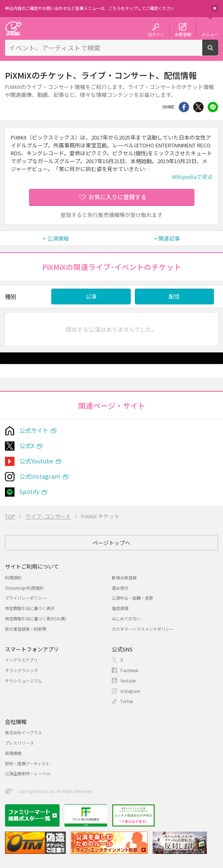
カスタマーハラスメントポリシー (143, 629)
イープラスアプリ (21, 660)
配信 (174, 296)
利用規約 (13, 577)
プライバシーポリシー (26, 598)
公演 (91, 296)
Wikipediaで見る (192, 177)
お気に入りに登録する (117, 197)
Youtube (128, 681)
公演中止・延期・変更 (132, 598)
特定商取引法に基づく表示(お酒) (36, 618)
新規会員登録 (124, 577)
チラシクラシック (22, 670)
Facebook (129, 670)
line (213, 107)
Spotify (29, 492)
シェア (184, 107)
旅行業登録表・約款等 (26, 629)
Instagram (130, 691)
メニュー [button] (210, 34)
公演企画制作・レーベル (28, 773)
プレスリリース (19, 743)
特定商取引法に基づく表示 (30, 608)
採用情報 (13, 753)
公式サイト (34, 430)
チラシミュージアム (23, 681)
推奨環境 (120, 608)
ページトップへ (111, 543)
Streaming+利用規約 (24, 588)
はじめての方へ (126, 618)
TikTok (127, 701)
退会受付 (120, 588)
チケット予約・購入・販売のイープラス (13, 28)
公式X (27, 446)
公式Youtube (36, 461)
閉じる (215, 8)
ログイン (156, 34)
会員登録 (183, 34)
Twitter (198, 107)
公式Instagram (40, 476)
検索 (218, 52)
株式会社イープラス (23, 732)
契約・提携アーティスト (27, 763)
